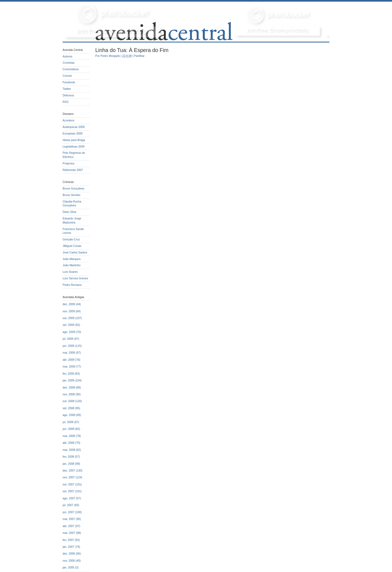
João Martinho (72, 265)
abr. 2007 (68, 526)
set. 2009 (68, 325)
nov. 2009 (69, 311)
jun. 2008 (68, 429)
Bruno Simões (71, 195)
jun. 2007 (68, 512)
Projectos (68, 163)
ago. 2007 (69, 498)
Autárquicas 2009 (74, 127)
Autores (68, 56)
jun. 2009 (68, 346)
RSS (65, 102)
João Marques (72, 259)
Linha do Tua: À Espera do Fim (132, 50)
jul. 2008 (68, 422)
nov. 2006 (69, 561)
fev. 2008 (68, 457)
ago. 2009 (69, 332)
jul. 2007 (68, 505)
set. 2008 (68, 408)
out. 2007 (68, 484)
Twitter (67, 89)
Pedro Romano (72, 285)
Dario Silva (69, 212)
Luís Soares (70, 272)
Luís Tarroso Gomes (75, 278)
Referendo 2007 (73, 170)
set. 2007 (68, 491)
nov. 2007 (69, 477)
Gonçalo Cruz (71, 239)
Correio (67, 76)
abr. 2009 (68, 360)
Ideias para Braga (74, 140)
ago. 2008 (69, 415)
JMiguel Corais (72, 246)
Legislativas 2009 (73, 147)
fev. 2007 (68, 540)
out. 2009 (68, 318)
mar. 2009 (69, 367)
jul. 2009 (68, 339)
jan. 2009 (68, 380)
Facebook (69, 82)
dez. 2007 (69, 471)
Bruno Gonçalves (73, 189)
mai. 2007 (69, 519)
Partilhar (139, 56)
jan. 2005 (68, 568)
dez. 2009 (69, 304)
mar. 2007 (69, 533)
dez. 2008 (69, 388)
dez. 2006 (69, 554)
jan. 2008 (68, 464)
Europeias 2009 (73, 134)
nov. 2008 (69, 394)
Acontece (68, 120)
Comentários (71, 69)
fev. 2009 (68, 374)
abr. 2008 (68, 443)
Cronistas (69, 63)
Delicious (68, 95)
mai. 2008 (69, 436)
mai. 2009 (69, 353)
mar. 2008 (69, 450)
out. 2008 (68, 401)
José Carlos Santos (75, 253)
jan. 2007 (68, 547)
